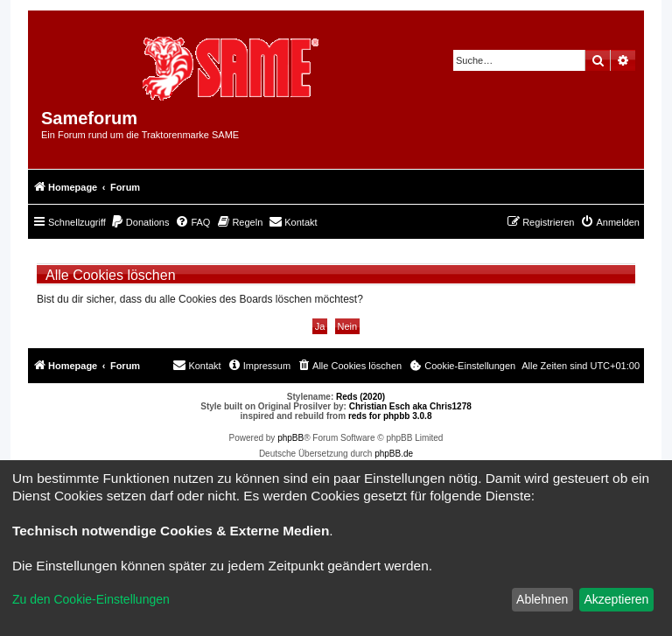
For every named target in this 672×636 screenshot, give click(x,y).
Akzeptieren (616, 599)
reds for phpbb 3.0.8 (390, 416)
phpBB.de (394, 454)
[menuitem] (140, 222)
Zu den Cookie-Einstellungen (91, 599)
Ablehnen (542, 599)
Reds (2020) (360, 397)
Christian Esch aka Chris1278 (410, 406)
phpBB (290, 438)
